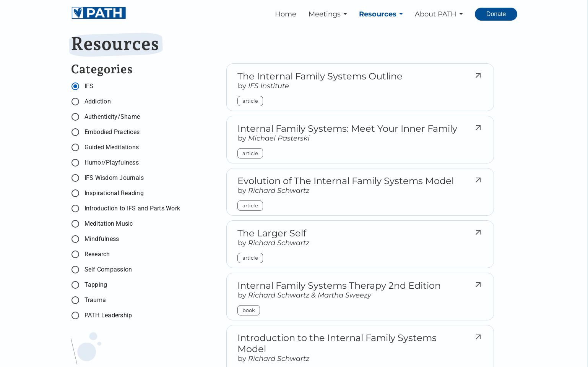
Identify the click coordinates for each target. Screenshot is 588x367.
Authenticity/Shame (112, 117)
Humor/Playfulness (112, 162)
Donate (496, 14)
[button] (329, 14)
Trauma (95, 300)
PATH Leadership (108, 315)
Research (97, 254)
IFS (89, 86)
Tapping (96, 285)
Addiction (98, 101)
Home (286, 14)
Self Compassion (108, 269)
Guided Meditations (112, 147)
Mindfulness (102, 239)
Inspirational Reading (114, 193)
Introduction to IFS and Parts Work (132, 208)
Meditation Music (109, 224)
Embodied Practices (112, 132)
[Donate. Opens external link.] (496, 14)
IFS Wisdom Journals (114, 178)
